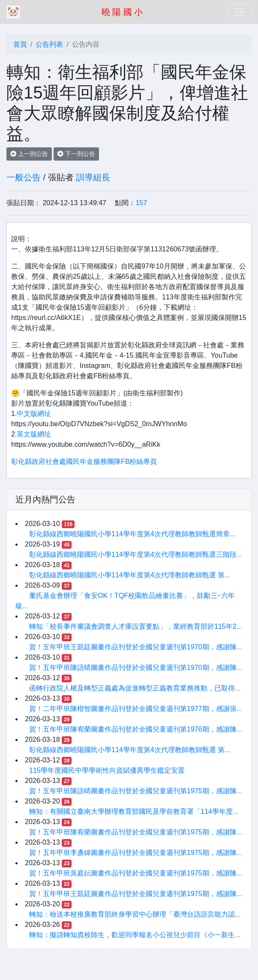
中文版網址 (34, 414)
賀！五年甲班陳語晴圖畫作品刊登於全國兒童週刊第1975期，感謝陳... (136, 791)
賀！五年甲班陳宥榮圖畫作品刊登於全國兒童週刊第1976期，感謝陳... (136, 729)
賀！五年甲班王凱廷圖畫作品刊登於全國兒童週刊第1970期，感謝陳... (136, 647)
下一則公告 (76, 154)
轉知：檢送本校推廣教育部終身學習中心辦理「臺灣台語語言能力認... (135, 914)
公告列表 (49, 44)
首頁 (20, 44)
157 (141, 203)
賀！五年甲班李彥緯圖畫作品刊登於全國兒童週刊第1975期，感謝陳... (136, 853)
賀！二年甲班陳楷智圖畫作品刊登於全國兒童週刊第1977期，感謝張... (136, 709)
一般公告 (24, 177)
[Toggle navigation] (239, 12)
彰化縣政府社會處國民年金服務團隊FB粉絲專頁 (84, 462)
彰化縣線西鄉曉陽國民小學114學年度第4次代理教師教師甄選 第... (130, 575)
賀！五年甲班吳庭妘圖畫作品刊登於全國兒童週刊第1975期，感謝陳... (136, 873)
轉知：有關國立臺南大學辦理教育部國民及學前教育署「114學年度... (134, 811)
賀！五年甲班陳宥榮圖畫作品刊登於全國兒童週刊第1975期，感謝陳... (136, 832)
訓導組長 (93, 177)
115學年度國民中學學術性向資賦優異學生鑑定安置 (107, 770)
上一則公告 (29, 154)
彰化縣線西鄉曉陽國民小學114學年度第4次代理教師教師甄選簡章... (132, 534)
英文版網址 (34, 434)
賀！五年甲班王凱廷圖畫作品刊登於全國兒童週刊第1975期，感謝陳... (136, 894)
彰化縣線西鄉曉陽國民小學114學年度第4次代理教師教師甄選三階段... (136, 554)
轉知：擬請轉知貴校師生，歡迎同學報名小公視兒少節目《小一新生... (135, 935)
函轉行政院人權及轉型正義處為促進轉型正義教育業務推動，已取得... (135, 688)
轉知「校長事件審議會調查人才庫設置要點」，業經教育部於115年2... (136, 626)
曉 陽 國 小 (122, 12)
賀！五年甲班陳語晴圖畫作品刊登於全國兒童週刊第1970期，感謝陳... (136, 668)
